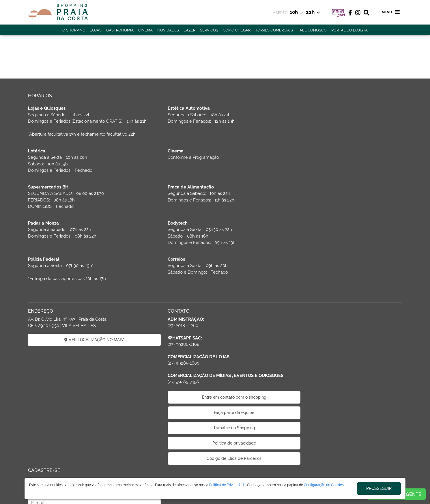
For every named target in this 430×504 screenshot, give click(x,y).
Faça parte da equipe (215, 370)
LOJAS (96, 30)
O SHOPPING (74, 30)
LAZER (189, 30)
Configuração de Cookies (324, 485)
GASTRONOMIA (120, 30)
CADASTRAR (342, 311)
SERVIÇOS (209, 30)
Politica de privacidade (215, 400)
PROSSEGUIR (379, 488)
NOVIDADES (168, 30)
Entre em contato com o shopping (215, 354)
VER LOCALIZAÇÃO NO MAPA (88, 297)
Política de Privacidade (227, 485)
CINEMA (145, 30)
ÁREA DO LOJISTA (99, 476)
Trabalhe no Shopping (215, 385)
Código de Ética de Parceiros (215, 416)
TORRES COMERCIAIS (274, 30)
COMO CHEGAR (237, 30)
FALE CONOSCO (312, 30)
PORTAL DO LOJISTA (349, 30)
